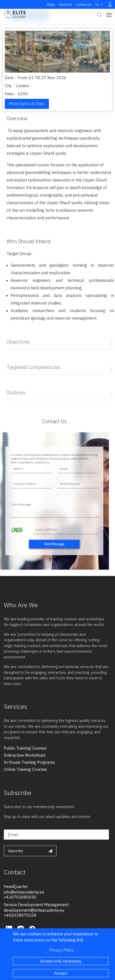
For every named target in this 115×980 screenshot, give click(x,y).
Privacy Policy (62, 950)
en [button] (100, 5)
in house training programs (29, 762)
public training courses (25, 748)
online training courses (25, 769)
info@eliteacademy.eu (24, 892)
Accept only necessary (61, 961)
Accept (61, 973)
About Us (65, 4)
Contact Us (84, 4)
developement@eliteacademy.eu (34, 910)
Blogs (51, 4)
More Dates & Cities (27, 104)
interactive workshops (25, 755)
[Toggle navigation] (109, 14)
